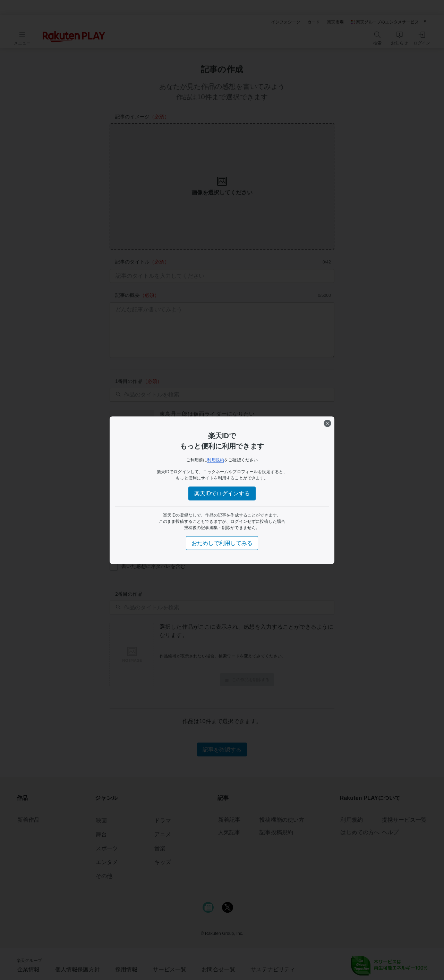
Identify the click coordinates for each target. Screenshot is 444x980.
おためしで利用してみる (222, 543)
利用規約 (216, 460)
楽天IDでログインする (222, 493)
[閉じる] (327, 423)
